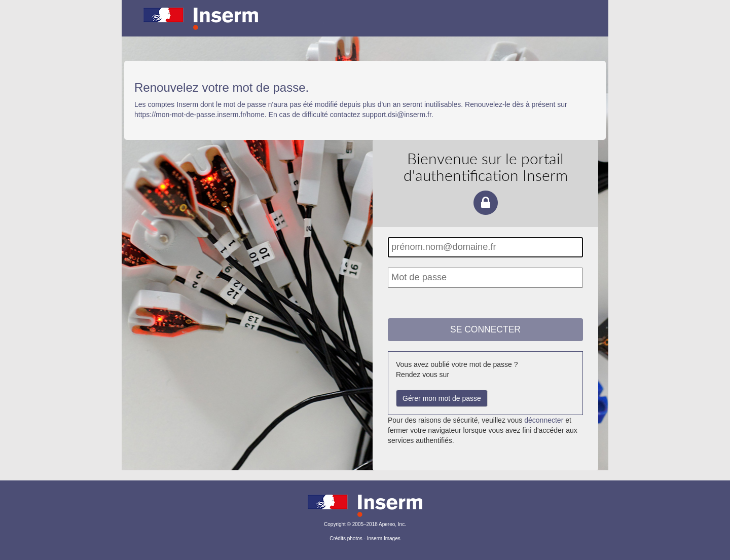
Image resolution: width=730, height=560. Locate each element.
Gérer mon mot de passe (442, 398)
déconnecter (544, 420)
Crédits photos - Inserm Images (365, 538)
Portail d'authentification (365, 25)
